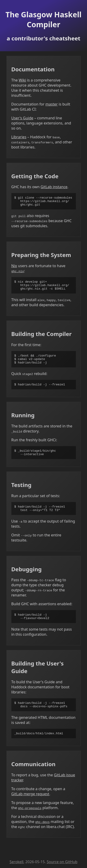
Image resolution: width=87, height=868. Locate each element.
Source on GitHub (62, 862)
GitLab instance (54, 187)
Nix (14, 268)
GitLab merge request (30, 807)
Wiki (22, 80)
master (52, 104)
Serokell (16, 862)
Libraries (19, 137)
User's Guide (22, 118)
